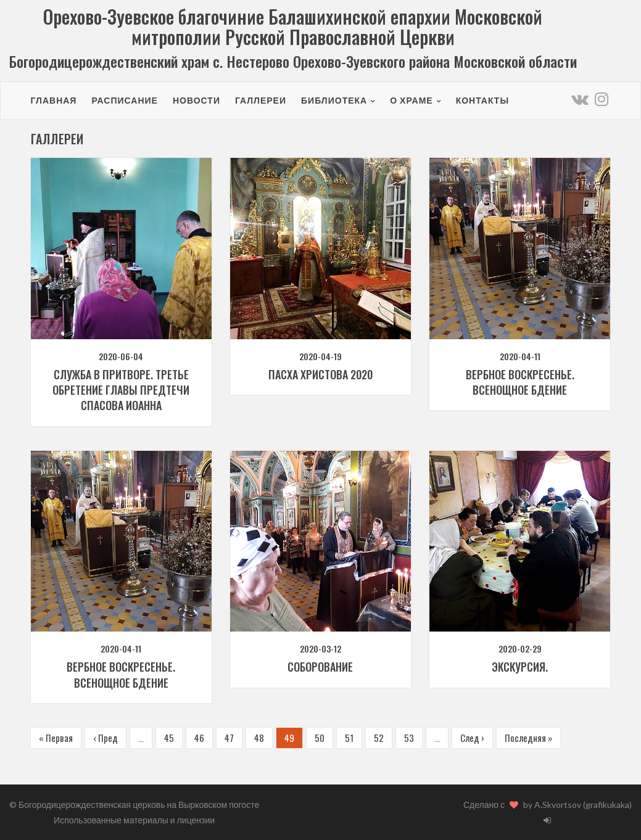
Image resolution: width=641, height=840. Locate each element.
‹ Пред (105, 738)
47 (229, 738)
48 (259, 738)
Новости (196, 100)
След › (472, 738)
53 (409, 738)
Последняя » (528, 738)
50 (320, 738)
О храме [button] (411, 100)
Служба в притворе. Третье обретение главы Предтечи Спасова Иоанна (121, 390)
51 (349, 738)
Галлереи (261, 100)
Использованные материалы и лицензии (134, 820)
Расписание (125, 100)
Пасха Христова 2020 (320, 374)
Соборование (320, 667)
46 (199, 738)
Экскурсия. (520, 667)
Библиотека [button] (334, 100)
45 (169, 738)
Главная (54, 100)
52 (379, 738)
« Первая (56, 738)
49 (289, 738)
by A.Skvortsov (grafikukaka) (577, 805)
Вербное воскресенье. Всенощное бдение (520, 382)
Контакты (482, 100)
